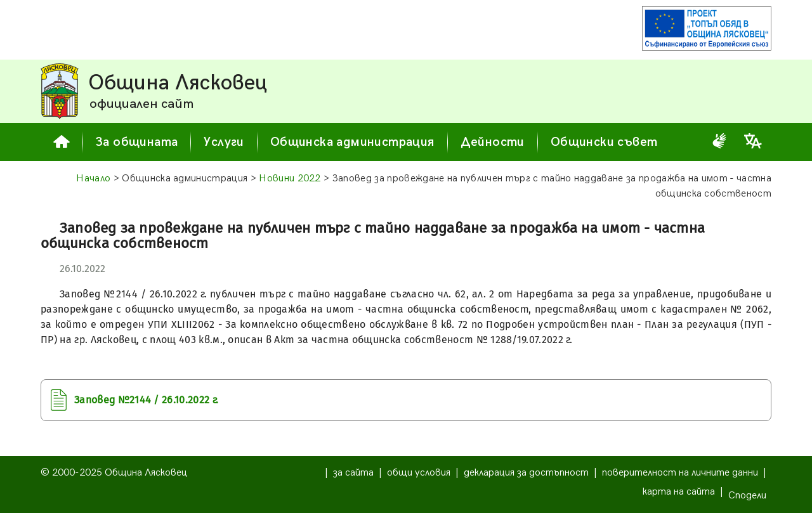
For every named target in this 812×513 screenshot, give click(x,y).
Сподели (747, 496)
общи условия (419, 473)
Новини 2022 (290, 179)
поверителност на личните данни (680, 473)
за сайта (353, 473)
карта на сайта (679, 492)
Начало (93, 179)
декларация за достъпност (526, 473)
